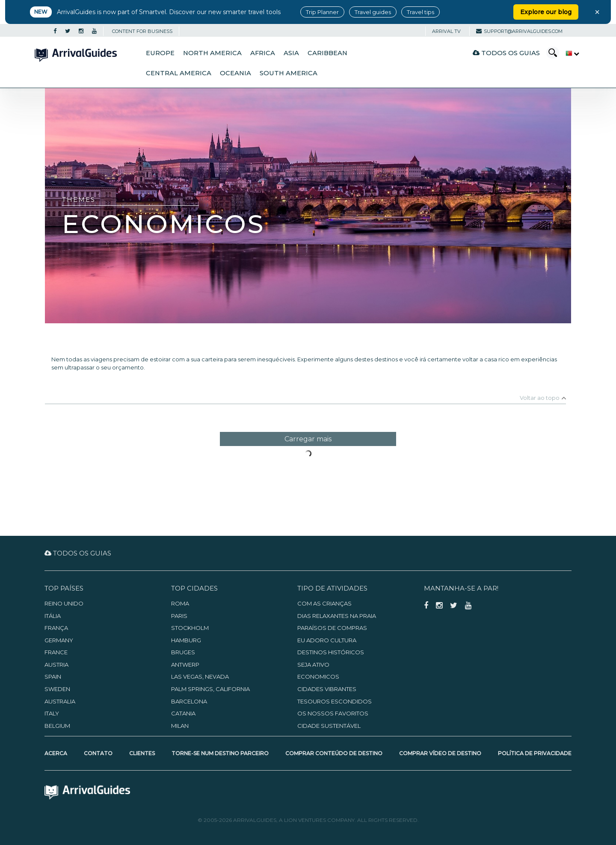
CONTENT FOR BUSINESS (142, 31)
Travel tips (421, 12)
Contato (98, 753)
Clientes (142, 753)
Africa (263, 53)
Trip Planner (322, 12)
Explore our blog (546, 12)
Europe (160, 53)
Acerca (56, 753)
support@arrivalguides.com (519, 31)
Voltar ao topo (540, 398)
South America (289, 73)
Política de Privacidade (535, 753)
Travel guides (373, 12)
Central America (179, 73)
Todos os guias (506, 53)
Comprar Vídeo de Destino (440, 753)
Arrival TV (446, 31)
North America (212, 53)
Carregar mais (308, 439)
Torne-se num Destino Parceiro (220, 753)
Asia (291, 53)
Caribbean (327, 53)
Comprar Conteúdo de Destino (334, 753)
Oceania (235, 73)
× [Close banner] (597, 12)
